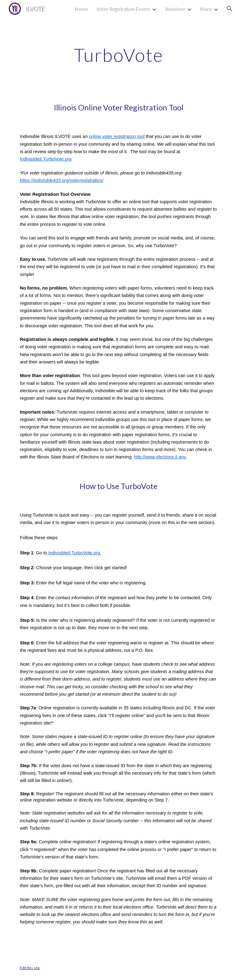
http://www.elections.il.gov (160, 457)
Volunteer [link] (175, 9)
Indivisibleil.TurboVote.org (46, 159)
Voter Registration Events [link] (123, 9)
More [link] (206, 9)
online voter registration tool (117, 136)
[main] (118, 55)
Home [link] (81, 9)
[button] (230, 9)
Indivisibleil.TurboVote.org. (74, 553)
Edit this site (30, 968)
